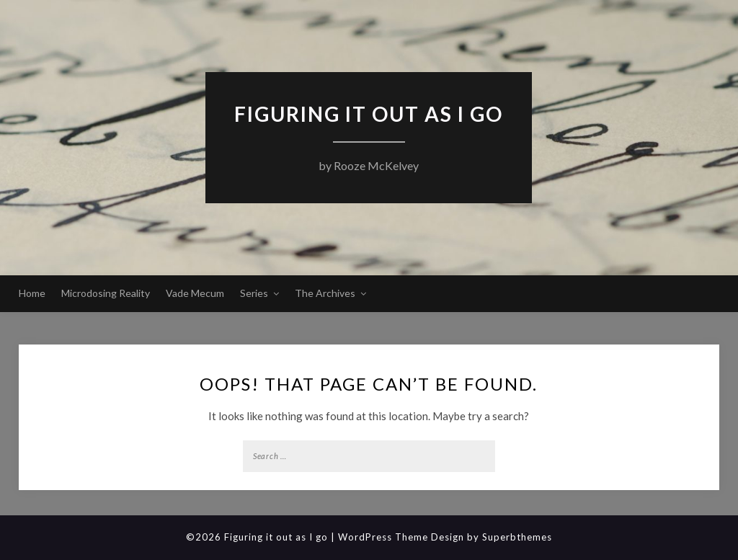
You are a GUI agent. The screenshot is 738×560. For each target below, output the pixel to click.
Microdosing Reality (106, 293)
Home (32, 293)
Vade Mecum (195, 293)
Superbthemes (517, 537)
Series (254, 293)
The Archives (325, 293)
